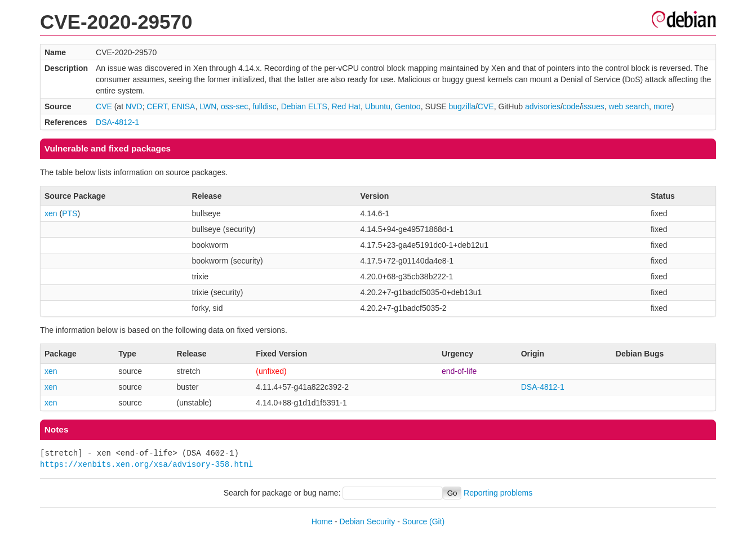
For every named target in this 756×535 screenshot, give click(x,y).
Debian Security (368, 521)
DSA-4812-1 (117, 122)
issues (593, 106)
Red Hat (346, 106)
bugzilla (462, 106)
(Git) (437, 521)
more (662, 106)
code (571, 106)
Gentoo (408, 106)
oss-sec (234, 106)
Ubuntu (378, 106)
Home (322, 521)
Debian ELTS (304, 106)
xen (51, 213)
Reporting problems (498, 493)
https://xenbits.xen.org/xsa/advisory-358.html (146, 464)
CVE (104, 106)
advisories (543, 106)
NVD (134, 106)
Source (415, 521)
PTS (70, 213)
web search (629, 106)
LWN (208, 106)
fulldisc (264, 106)
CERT (157, 106)
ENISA (183, 106)
